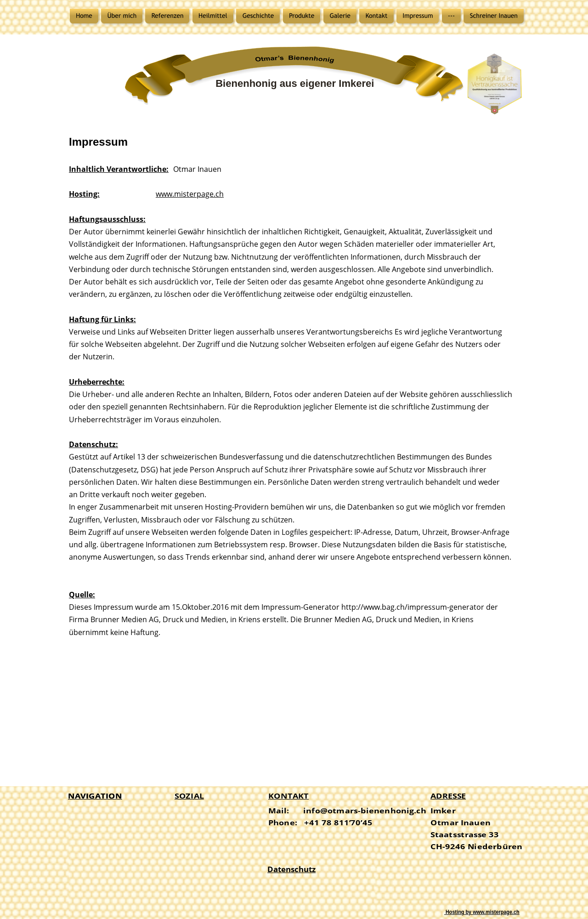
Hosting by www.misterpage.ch (482, 912)
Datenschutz (291, 869)
